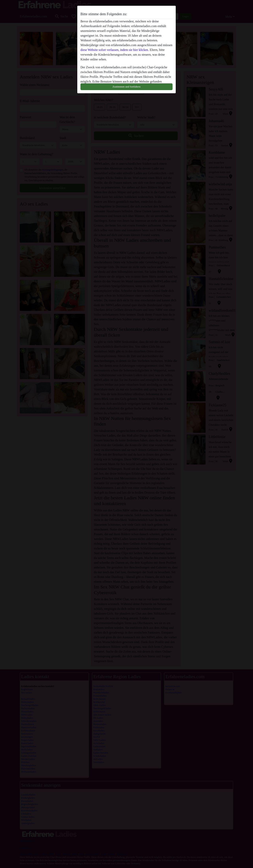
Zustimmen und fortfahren (126, 87)
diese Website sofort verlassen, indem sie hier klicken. (115, 50)
